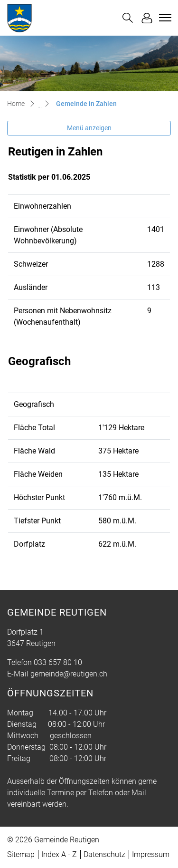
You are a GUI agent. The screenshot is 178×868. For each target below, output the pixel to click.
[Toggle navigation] (164, 18)
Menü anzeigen (89, 128)
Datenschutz (104, 854)
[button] (128, 18)
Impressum (151, 854)
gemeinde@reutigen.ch (69, 674)
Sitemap (21, 854)
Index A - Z (59, 854)
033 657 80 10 (58, 662)
